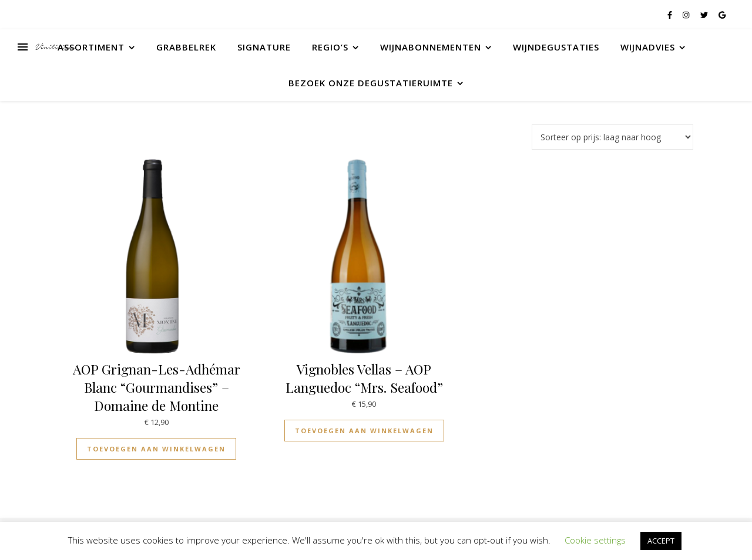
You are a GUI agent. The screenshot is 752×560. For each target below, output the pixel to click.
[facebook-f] (671, 15)
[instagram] (687, 15)
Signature (264, 47)
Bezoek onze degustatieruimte (371, 83)
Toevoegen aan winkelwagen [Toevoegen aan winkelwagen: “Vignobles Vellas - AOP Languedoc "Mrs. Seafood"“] (364, 431)
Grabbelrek (186, 47)
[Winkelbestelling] (612, 137)
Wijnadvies (648, 47)
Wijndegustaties (556, 47)
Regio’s (330, 47)
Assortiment (91, 47)
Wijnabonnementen (431, 47)
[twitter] (705, 15)
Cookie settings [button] (595, 540)
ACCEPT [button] (661, 541)
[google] (722, 15)
